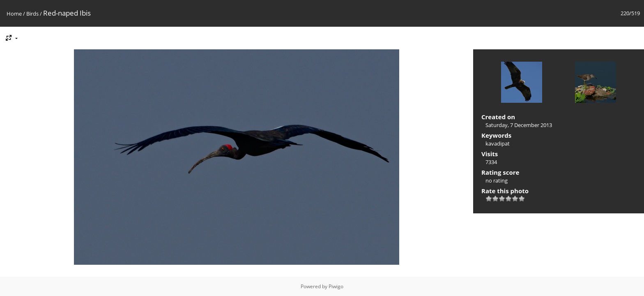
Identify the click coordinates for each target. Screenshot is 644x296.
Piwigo (336, 286)
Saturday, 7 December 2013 (519, 125)
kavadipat (498, 143)
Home (14, 14)
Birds (32, 14)
